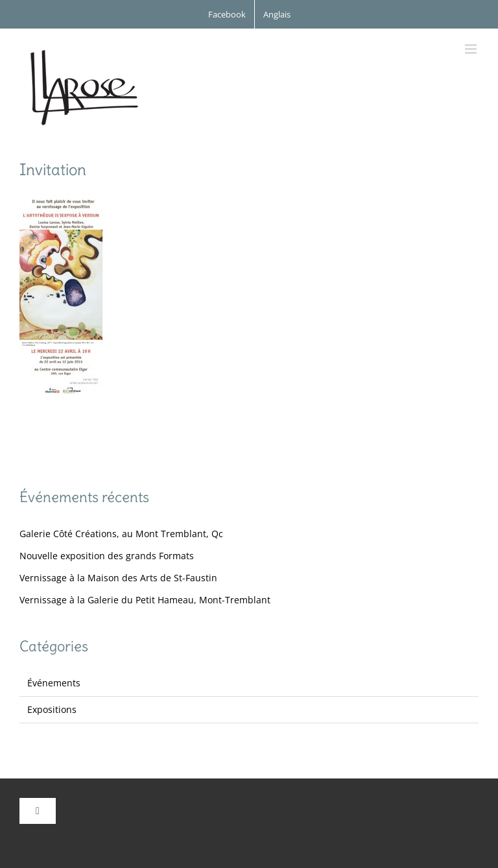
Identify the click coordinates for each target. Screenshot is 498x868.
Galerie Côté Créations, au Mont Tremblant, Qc (121, 534)
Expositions (52, 709)
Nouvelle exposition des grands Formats (107, 556)
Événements (54, 683)
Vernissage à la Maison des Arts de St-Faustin (118, 578)
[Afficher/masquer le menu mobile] (472, 49)
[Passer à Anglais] (277, 14)
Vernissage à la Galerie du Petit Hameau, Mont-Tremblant (145, 600)
